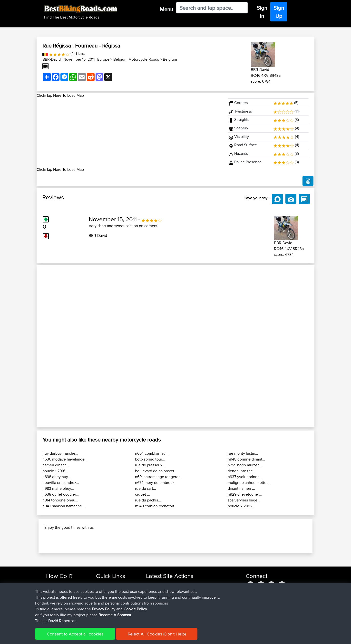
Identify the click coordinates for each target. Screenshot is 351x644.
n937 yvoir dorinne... (245, 477)
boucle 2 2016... (241, 506)
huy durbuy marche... (60, 453)
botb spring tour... (150, 459)
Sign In (262, 12)
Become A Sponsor (115, 615)
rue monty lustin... (243, 453)
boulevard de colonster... (156, 471)
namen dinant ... (56, 465)
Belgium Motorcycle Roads (136, 59)
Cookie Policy (135, 609)
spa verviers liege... (244, 500)
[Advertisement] (129, 133)
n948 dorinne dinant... (246, 459)
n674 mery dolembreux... (156, 483)
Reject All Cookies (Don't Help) (157, 634)
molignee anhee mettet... (249, 483)
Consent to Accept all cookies (75, 634)
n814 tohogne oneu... (60, 500)
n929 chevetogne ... (245, 494)
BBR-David (52, 59)
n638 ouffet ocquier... (61, 494)
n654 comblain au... (152, 453)
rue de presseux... (150, 465)
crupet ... (142, 494)
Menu (166, 9)
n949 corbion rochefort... (156, 506)
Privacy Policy (104, 609)
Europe (103, 59)
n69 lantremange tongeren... (159, 477)
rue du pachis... (148, 500)
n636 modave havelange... (65, 459)
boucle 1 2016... (55, 471)
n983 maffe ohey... (58, 488)
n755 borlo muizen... (245, 465)
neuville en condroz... (61, 483)
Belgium (170, 59)
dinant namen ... (241, 488)
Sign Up (279, 12)
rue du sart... (146, 488)
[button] (57, 346)
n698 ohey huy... (57, 477)
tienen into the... (242, 471)
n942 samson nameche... (64, 506)
